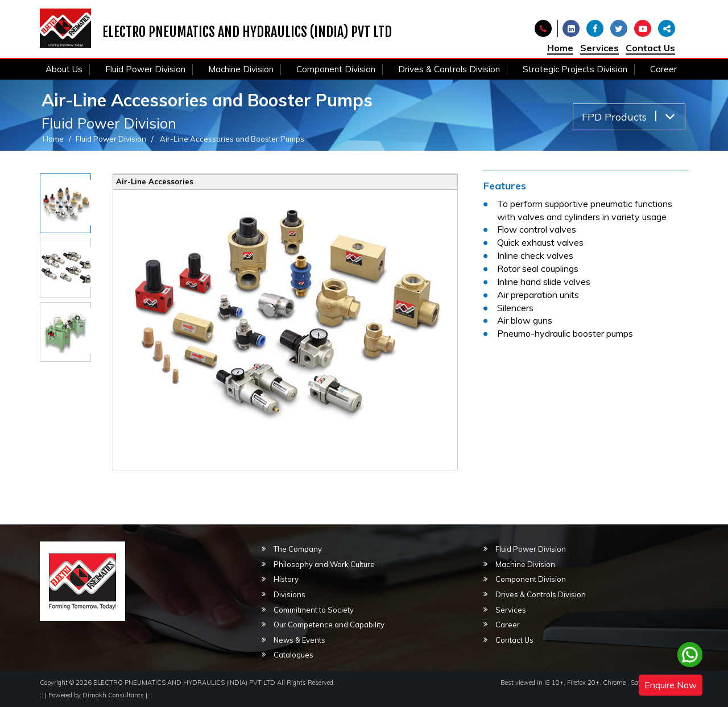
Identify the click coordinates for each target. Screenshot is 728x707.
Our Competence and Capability (329, 625)
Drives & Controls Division (449, 69)
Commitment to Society (314, 610)
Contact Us (650, 48)
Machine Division (241, 69)
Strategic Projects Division (575, 69)
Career (663, 69)
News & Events (299, 640)
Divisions (289, 594)
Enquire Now (671, 685)
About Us (64, 69)
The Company (298, 549)
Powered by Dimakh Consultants (96, 695)
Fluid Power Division (145, 69)
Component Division (336, 69)
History (286, 579)
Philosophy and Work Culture (324, 564)
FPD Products (628, 117)
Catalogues (293, 655)
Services (599, 48)
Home (560, 48)
